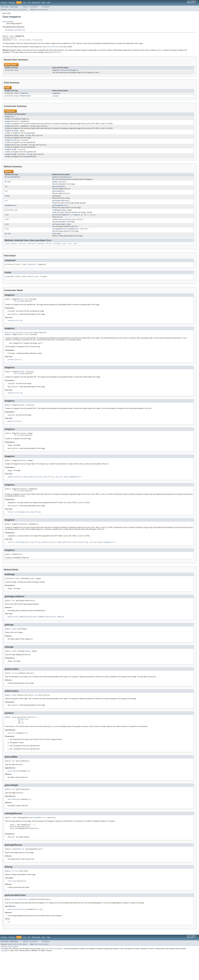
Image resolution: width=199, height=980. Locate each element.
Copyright (4, 978)
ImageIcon (9, 119)
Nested (10, 10)
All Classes (46, 7)
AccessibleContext (13, 181)
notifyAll (57, 251)
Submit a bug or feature (9, 974)
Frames (25, 7)
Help (48, 3)
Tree (29, 3)
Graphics (77, 221)
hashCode (40, 251)
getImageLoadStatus (60, 206)
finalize (22, 251)
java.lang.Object (8, 22)
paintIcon (56, 221)
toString (56, 241)
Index (43, 3)
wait (65, 251)
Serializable (9, 30)
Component (24, 95)
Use (24, 3)
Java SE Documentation (54, 976)
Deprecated (36, 3)
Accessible (18, 30)
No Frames (33, 7)
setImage (56, 231)
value (30, 342)
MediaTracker (26, 98)
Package (12, 3)
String (33, 128)
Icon (24, 30)
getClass (31, 251)
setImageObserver (60, 236)
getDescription (59, 186)
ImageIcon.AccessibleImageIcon (65, 71)
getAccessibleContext (61, 181)
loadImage (56, 216)
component (56, 95)
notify (48, 251)
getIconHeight (58, 191)
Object (13, 39)
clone (7, 251)
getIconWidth (58, 196)
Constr (19, 10)
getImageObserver (60, 211)
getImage (56, 201)
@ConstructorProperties (16, 342)
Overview (4, 3)
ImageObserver (11, 211)
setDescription (59, 226)
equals (14, 251)
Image (16, 133)
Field (14, 10)
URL (15, 153)
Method (25, 10)
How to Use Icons (52, 48)
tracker (55, 98)
